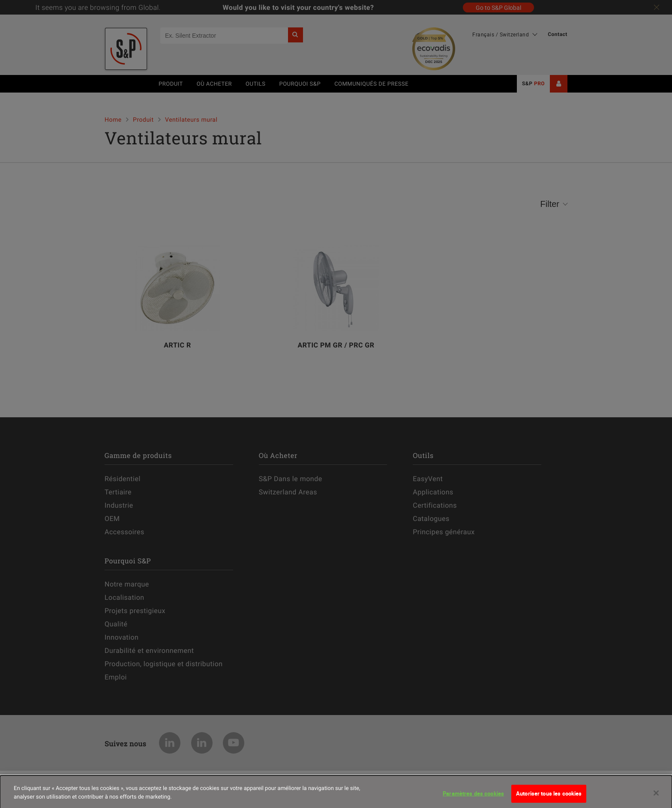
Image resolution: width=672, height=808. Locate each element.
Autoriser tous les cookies (549, 799)
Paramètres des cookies (473, 799)
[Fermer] (656, 798)
